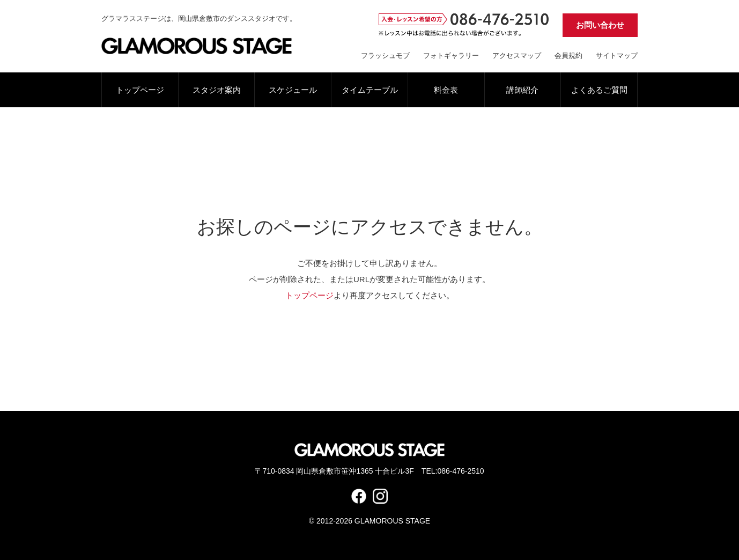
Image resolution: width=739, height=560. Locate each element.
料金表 (446, 90)
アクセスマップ (517, 56)
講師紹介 (522, 90)
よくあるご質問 (599, 90)
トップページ (140, 90)
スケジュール (293, 90)
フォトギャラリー (451, 56)
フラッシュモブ (385, 56)
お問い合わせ (600, 25)
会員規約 (568, 56)
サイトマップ (617, 56)
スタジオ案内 (217, 90)
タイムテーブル (370, 90)
